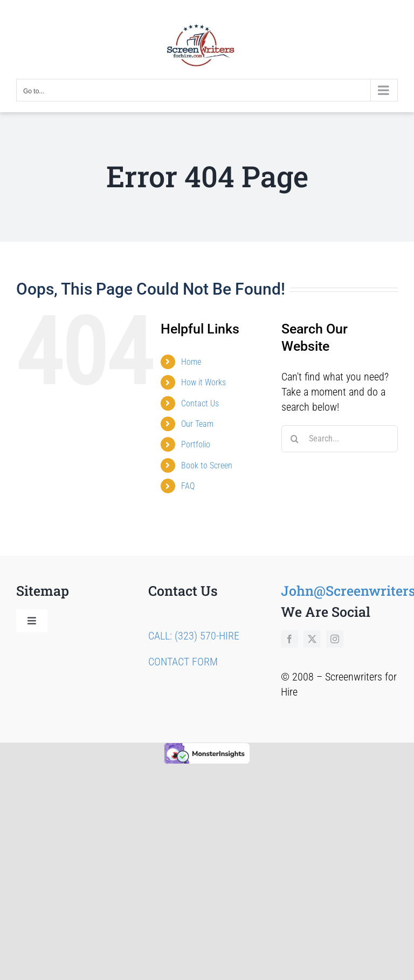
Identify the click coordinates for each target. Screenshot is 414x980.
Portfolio (196, 444)
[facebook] (289, 639)
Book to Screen (207, 465)
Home (191, 362)
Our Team (197, 424)
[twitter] (312, 639)
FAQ (188, 486)
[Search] (295, 439)
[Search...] (340, 439)
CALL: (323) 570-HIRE (194, 636)
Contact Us (200, 403)
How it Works (203, 382)
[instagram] (335, 639)
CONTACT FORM (183, 662)
